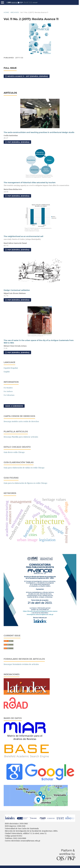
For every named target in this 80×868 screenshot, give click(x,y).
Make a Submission (14, 406)
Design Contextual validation (17, 290)
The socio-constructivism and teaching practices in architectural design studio (39, 132)
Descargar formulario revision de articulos (21, 664)
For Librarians (9, 395)
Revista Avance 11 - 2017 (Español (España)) (27, 76)
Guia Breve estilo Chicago (14, 452)
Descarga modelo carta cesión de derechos (21, 421)
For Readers (8, 388)
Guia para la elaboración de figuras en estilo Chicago (25, 483)
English (7, 372)
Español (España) (11, 368)
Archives (15, 12)
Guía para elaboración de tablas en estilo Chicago (24, 468)
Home (6, 12)
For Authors (8, 391)
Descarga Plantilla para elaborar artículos (21, 437)
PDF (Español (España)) (18, 142)
